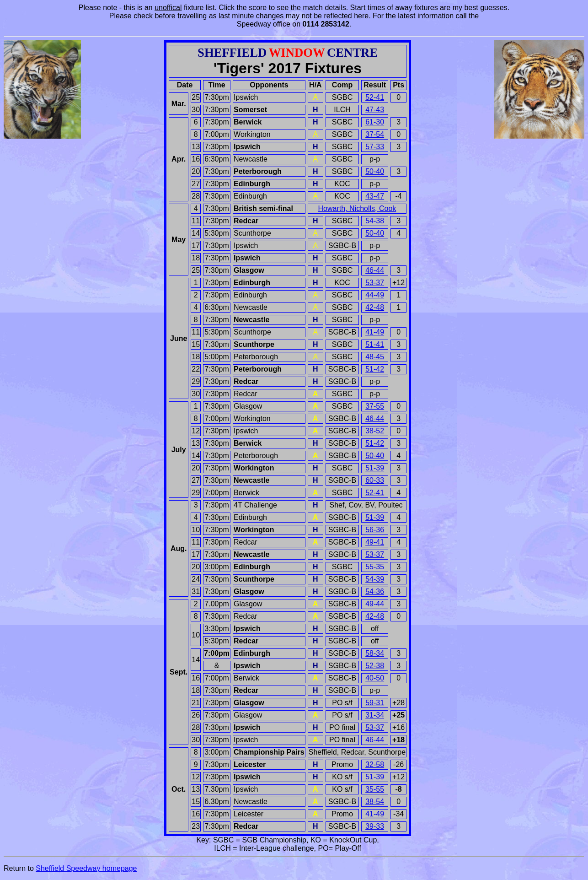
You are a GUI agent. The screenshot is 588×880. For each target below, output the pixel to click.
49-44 (375, 604)
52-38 (375, 666)
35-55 (375, 789)
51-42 (375, 369)
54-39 (375, 579)
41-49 (375, 332)
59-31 (375, 703)
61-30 (375, 122)
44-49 (375, 295)
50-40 (375, 171)
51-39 (375, 468)
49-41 (375, 542)
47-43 (375, 110)
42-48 (375, 307)
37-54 (375, 134)
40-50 (375, 678)
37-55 (375, 406)
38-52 (375, 431)
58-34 (375, 653)
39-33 (375, 826)
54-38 (375, 221)
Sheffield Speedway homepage (86, 868)
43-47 (375, 196)
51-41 (375, 344)
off (375, 629)
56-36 (375, 530)
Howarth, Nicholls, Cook (357, 208)
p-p (375, 159)
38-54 (375, 802)
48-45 (375, 357)
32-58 (375, 764)
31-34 (375, 715)
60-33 (375, 480)
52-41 (375, 97)
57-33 (375, 147)
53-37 (375, 283)
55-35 (375, 567)
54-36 (375, 591)
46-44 (375, 270)
